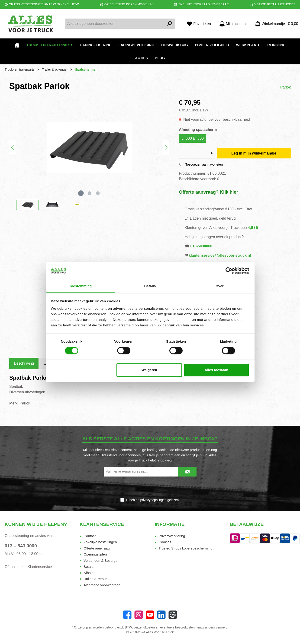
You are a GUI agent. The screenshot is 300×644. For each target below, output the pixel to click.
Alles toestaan (216, 370)
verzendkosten (144, 627)
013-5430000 (201, 246)
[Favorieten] (199, 24)
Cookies (165, 542)
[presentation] (150, 487)
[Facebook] (127, 615)
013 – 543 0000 (21, 546)
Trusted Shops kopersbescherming (186, 548)
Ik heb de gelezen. (153, 500)
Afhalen (89, 573)
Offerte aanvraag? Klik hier (209, 192)
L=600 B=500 (193, 138)
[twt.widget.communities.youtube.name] (150, 615)
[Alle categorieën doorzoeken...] (115, 24)
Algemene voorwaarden (102, 585)
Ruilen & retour (95, 579)
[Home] (17, 45)
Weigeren (149, 370)
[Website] (173, 615)
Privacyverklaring (172, 536)
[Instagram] (139, 615)
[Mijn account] (233, 24)
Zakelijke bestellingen (100, 542)
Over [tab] (220, 286)
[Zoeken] (170, 24)
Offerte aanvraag (97, 548)
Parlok (285, 87)
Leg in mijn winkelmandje (254, 153)
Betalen (89, 567)
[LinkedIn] (161, 615)
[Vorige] (13, 147)
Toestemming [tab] (81, 286)
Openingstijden (95, 554)
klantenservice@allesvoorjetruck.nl (220, 255)
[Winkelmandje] (275, 24)
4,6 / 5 (253, 228)
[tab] (24, 363)
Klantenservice (40, 567)
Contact (90, 536)
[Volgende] (166, 147)
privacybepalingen (153, 500)
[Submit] (187, 472)
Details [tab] (150, 286)
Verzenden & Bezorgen (101, 560)
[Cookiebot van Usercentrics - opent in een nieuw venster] (229, 271)
